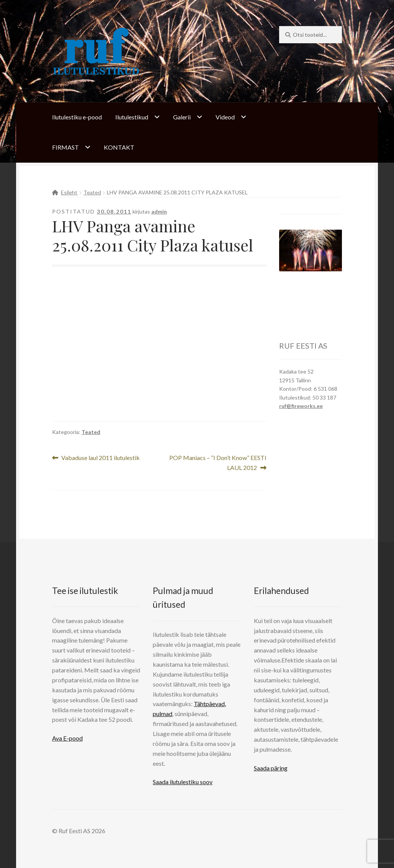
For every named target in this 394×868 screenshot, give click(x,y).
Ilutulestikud (132, 117)
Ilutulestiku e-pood (77, 117)
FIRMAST (65, 147)
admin (159, 211)
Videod (225, 117)
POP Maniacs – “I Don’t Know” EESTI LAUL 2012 (218, 462)
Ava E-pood (67, 738)
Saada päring (271, 768)
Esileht (69, 192)
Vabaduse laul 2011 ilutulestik (100, 458)
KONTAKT (119, 147)
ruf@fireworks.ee (301, 406)
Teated (92, 192)
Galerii (182, 117)
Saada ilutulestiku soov (183, 782)
